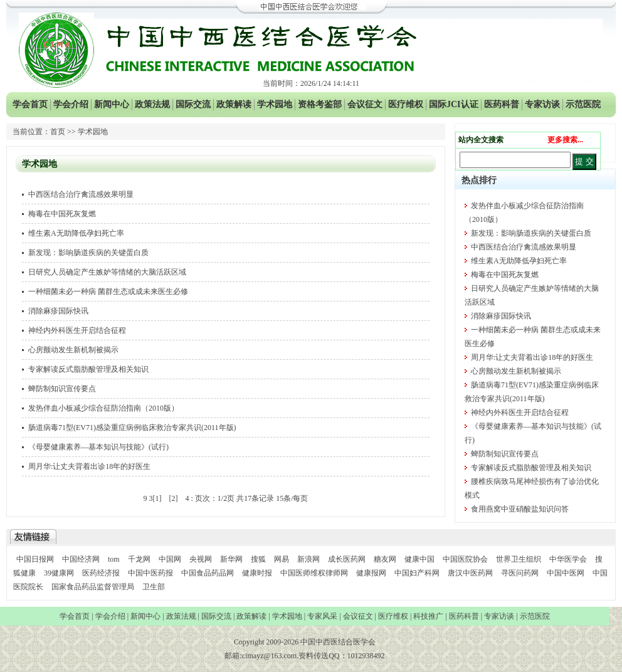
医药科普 (502, 104)
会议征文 (365, 104)
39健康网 (59, 573)
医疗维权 (406, 104)
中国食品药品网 (208, 573)
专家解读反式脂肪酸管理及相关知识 (88, 369)
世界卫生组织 (519, 559)
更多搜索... (565, 140)
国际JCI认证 (454, 104)
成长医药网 (347, 559)
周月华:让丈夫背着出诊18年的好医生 (89, 466)
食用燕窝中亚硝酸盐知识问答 (520, 509)
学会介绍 (71, 104)
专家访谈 (542, 104)
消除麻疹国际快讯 (58, 311)
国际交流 (193, 104)
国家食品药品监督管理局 (94, 587)
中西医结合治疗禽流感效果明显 (81, 194)
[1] (157, 498)
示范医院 (583, 104)
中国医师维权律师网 (315, 573)
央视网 (201, 559)
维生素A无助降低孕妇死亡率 (76, 233)
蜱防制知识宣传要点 (62, 389)
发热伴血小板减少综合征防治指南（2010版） (103, 408)
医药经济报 (101, 573)
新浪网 (308, 559)
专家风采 (322, 616)
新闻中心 (112, 104)
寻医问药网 (520, 573)
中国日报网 (35, 559)
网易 (282, 559)
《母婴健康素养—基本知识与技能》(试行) (98, 447)
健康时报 (257, 573)
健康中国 (419, 559)
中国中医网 (566, 573)
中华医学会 (568, 559)
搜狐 (258, 559)
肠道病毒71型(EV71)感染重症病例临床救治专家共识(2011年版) (132, 428)
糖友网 (385, 559)
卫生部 (154, 587)
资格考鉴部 (320, 104)
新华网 (231, 559)
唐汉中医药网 (470, 573)
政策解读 (234, 104)
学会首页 (30, 104)
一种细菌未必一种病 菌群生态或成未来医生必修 (108, 291)
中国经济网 (81, 559)
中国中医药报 (150, 573)
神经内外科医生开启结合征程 (77, 330)
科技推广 (428, 616)
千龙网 (139, 559)
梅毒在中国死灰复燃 (62, 214)
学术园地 (275, 104)
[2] (173, 498)
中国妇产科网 (417, 573)
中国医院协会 (465, 559)
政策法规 (152, 104)
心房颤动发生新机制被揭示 (73, 350)
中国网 (170, 559)
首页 (58, 132)
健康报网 (371, 573)
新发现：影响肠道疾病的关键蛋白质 (88, 253)
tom (114, 559)
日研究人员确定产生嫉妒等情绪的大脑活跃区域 (107, 272)
